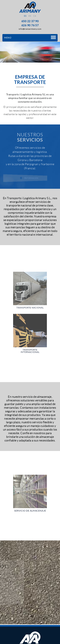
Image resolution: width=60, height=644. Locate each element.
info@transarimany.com (30, 29)
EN (30, 16)
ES (25, 16)
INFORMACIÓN (30, 178)
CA (35, 16)
